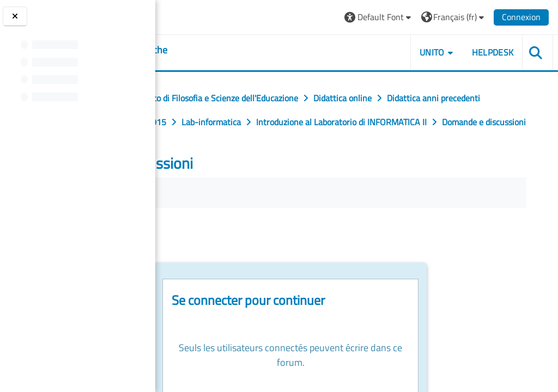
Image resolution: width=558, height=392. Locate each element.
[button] (379, 17)
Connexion (522, 17)
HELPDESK (493, 52)
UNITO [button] (433, 52)
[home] (223, 50)
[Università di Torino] (198, 16)
